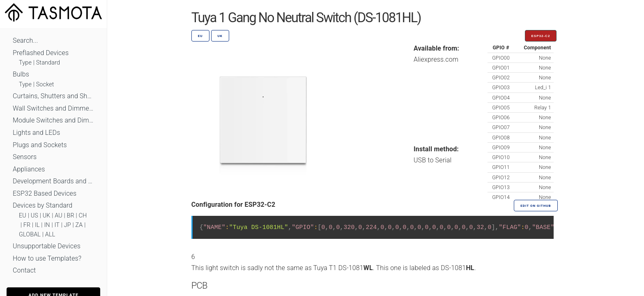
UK (47, 216)
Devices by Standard (43, 205)
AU (59, 216)
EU (23, 216)
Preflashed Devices (41, 53)
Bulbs (21, 74)
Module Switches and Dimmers (53, 120)
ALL (50, 235)
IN (47, 225)
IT (57, 225)
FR (27, 225)
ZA (79, 225)
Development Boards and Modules (53, 181)
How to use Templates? (47, 258)
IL (37, 225)
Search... (25, 40)
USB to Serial (433, 160)
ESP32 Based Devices (45, 193)
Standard (48, 63)
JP (68, 225)
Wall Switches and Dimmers (53, 108)
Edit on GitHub (536, 206)
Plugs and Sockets (40, 145)
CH (83, 216)
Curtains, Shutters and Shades (53, 96)
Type (25, 63)
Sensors (25, 157)
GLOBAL (30, 235)
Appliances (29, 169)
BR (71, 216)
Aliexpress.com (436, 59)
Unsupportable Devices (47, 246)
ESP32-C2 (541, 36)
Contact (24, 270)
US (34, 216)
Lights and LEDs (37, 133)
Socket (45, 84)
